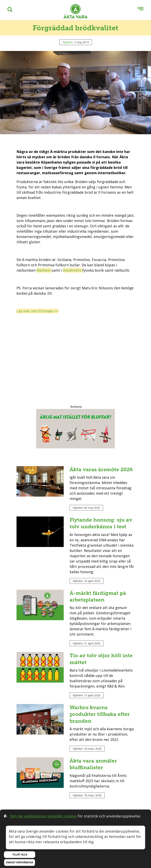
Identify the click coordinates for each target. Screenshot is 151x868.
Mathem (44, 270)
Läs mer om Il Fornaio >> (37, 311)
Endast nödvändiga (20, 862)
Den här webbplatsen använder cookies (43, 816)
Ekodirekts (73, 270)
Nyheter (68, 42)
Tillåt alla (20, 855)
